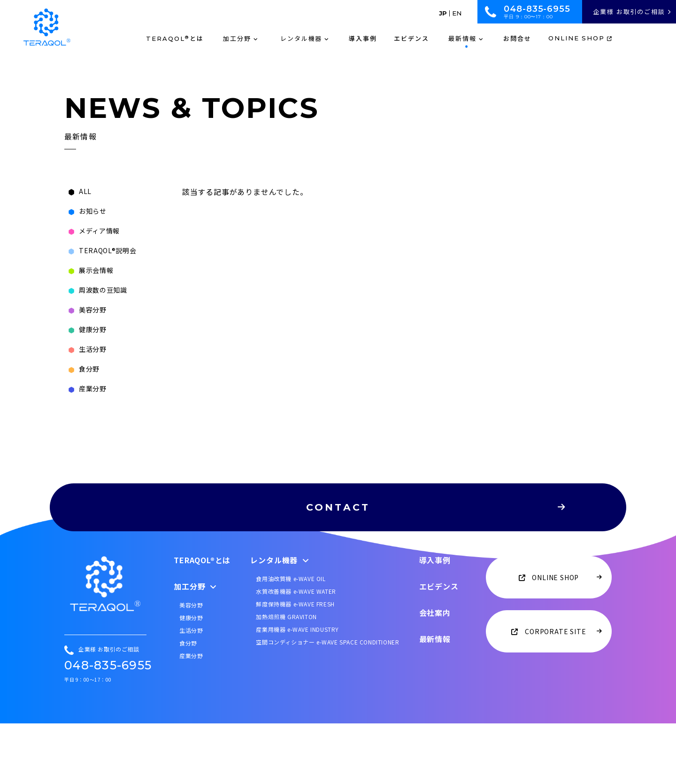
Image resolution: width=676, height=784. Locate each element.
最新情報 (435, 699)
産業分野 (191, 716)
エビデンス (411, 39)
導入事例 (363, 39)
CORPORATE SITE (555, 691)
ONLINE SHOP (580, 39)
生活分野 (191, 690)
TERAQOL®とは (202, 620)
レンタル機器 (280, 620)
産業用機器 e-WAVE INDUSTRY (297, 689)
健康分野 (191, 678)
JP (443, 13)
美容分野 (191, 665)
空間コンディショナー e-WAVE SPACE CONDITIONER (327, 702)
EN (457, 13)
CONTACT (373, 517)
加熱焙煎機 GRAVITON (286, 677)
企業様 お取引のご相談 (632, 12)
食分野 (188, 703)
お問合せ (517, 39)
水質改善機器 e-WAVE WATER (296, 651)
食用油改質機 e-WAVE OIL (291, 639)
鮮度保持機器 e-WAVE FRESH (295, 664)
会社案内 (435, 673)
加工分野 (195, 646)
